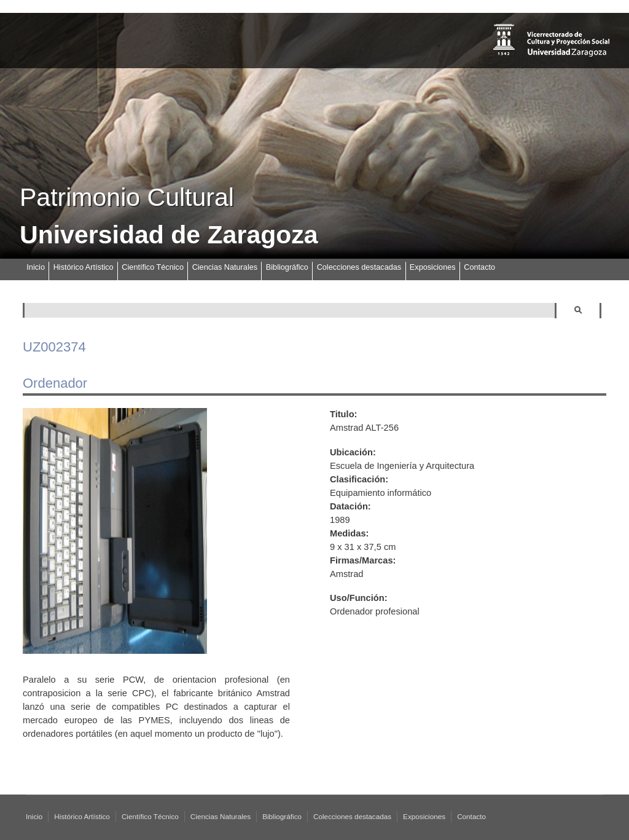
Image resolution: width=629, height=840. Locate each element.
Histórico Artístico (84, 267)
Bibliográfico (287, 267)
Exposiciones (433, 267)
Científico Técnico (153, 267)
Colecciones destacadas (359, 267)
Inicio (36, 267)
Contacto (479, 267)
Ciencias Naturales (225, 267)
